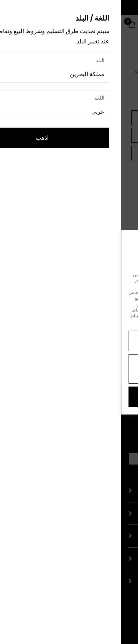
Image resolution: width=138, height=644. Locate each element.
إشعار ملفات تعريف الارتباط (34, 316)
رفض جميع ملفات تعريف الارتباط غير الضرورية (69, 369)
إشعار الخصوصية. (112, 322)
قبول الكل (69, 397)
